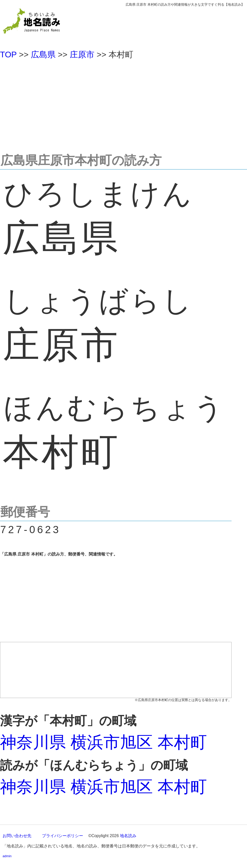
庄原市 (82, 55)
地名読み (128, 836)
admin (7, 856)
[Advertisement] (123, 104)
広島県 (43, 55)
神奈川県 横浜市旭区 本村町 (103, 742)
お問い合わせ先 (17, 836)
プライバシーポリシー (63, 836)
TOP (8, 55)
